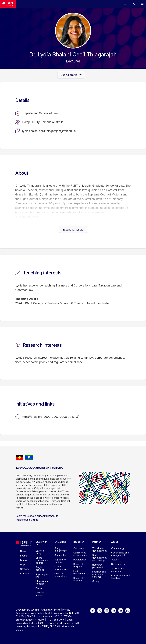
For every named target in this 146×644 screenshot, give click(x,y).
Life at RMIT (61, 542)
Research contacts (78, 579)
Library (24, 560)
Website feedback (41, 613)
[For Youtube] (121, 610)
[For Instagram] (107, 610)
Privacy (66, 610)
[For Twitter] (100, 610)
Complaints (59, 613)
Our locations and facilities (121, 577)
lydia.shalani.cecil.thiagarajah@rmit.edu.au (50, 131)
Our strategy (118, 548)
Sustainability (118, 564)
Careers (24, 569)
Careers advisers (40, 594)
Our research (80, 548)
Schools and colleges (118, 570)
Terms (57, 610)
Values (115, 560)
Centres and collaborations (81, 554)
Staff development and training (99, 558)
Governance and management (120, 554)
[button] (135, 4)
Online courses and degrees (42, 560)
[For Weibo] (128, 610)
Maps (23, 564)
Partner (97, 542)
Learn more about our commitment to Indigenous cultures (43, 518)
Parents (39, 588)
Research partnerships (99, 566)
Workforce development (99, 549)
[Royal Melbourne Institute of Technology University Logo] (8, 4)
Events (24, 556)
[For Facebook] (93, 610)
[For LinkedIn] (114, 610)
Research (79, 542)
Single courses (40, 568)
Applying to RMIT (42, 575)
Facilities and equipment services (99, 574)
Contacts (25, 573)
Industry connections (61, 575)
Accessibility (22, 613)
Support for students (61, 561)
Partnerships (80, 560)
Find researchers (80, 572)
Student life (61, 555)
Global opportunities (61, 568)
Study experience (61, 549)
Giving (96, 581)
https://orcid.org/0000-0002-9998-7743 (48, 417)
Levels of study (40, 552)
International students (42, 582)
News (23, 551)
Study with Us (41, 543)
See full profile (69, 75)
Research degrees (78, 565)
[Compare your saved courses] (127, 4)
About (115, 542)
